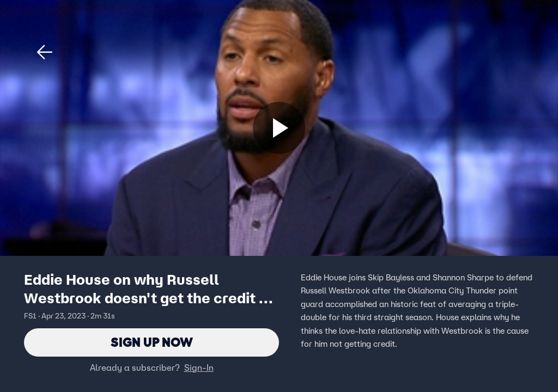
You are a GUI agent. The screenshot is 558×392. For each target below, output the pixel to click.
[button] (45, 52)
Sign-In (199, 367)
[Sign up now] (279, 128)
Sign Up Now (152, 342)
